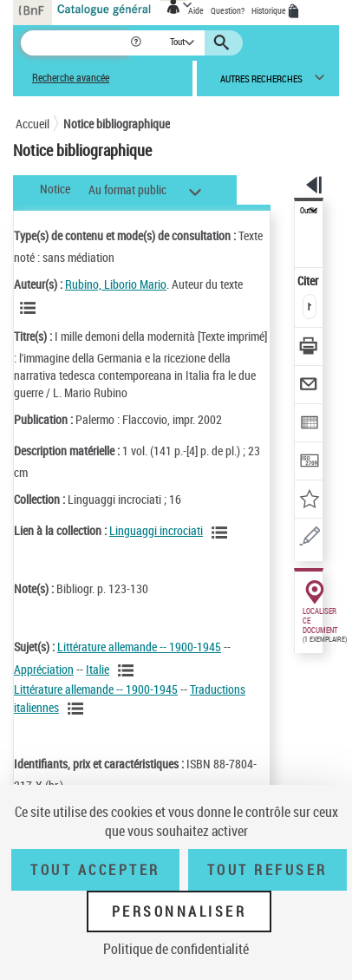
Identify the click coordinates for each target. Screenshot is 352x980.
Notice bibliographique (117, 124)
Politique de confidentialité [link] (176, 949)
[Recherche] (75, 43)
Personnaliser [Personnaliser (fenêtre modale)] (179, 911)
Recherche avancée (71, 78)
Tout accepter (95, 870)
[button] (137, 43)
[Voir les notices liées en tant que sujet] (128, 670)
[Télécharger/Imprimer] (309, 348)
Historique (270, 10)
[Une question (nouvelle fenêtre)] (309, 539)
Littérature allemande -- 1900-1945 (139, 647)
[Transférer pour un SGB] (309, 463)
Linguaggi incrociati (156, 530)
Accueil (33, 124)
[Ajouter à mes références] (309, 501)
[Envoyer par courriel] (309, 386)
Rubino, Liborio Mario (116, 284)
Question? (228, 10)
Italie (98, 669)
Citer (309, 281)
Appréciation (44, 669)
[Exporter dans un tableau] (309, 425)
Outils (309, 211)
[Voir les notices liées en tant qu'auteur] (30, 308)
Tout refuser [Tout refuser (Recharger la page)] (267, 870)
